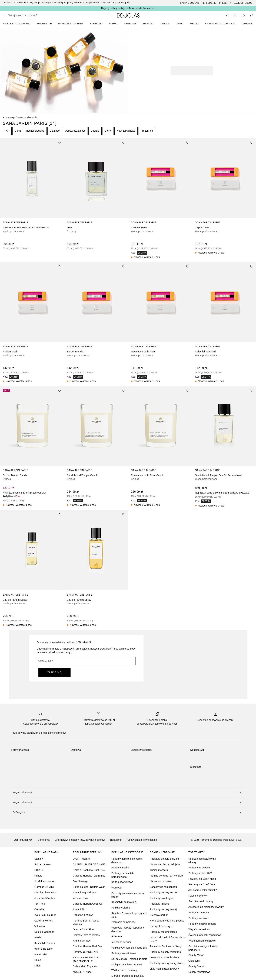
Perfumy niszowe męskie (202, 924)
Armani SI (78, 909)
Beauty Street (196, 966)
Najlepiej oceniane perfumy (127, 965)
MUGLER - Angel (82, 972)
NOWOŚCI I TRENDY (71, 24)
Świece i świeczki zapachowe (205, 935)
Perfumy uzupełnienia (124, 953)
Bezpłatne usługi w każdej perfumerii (203, 948)
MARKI (113, 24)
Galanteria (194, 961)
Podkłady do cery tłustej (163, 909)
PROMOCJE (44, 24)
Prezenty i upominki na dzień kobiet (128, 895)
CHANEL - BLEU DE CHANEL (90, 864)
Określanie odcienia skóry (164, 958)
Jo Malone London (45, 881)
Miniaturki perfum (121, 942)
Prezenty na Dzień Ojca (202, 884)
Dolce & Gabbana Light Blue (89, 870)
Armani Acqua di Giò (84, 893)
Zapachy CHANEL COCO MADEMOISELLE (87, 959)
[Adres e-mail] (86, 661)
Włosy (194, 24)
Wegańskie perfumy (200, 929)
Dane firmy (44, 840)
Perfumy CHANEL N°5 (85, 952)
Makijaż (148, 24)
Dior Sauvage (80, 881)
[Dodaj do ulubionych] (59, 142)
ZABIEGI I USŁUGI (244, 3)
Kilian (37, 966)
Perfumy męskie (120, 868)
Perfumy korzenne (199, 913)
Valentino (40, 926)
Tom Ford (40, 904)
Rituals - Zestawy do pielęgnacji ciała (129, 915)
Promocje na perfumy (123, 922)
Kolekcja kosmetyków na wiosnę (202, 861)
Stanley (39, 859)
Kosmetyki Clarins (44, 943)
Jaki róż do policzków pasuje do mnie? (168, 939)
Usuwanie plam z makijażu (165, 864)
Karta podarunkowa (122, 882)
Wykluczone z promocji (124, 970)
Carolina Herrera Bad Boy (87, 946)
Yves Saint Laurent (45, 915)
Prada (38, 937)
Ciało (179, 24)
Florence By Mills (44, 887)
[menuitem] (19, 24)
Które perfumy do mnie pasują (167, 921)
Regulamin (116, 840)
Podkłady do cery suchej (164, 893)
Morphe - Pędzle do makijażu (128, 976)
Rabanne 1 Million (83, 915)
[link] (32, 194)
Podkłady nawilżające (162, 898)
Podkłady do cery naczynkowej (167, 963)
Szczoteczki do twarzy (201, 901)
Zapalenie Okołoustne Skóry (166, 946)
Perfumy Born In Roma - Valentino (86, 922)
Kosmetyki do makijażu (124, 902)
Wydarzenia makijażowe (202, 941)
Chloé (38, 960)
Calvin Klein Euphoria (85, 966)
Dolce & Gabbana (44, 932)
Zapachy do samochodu (163, 887)
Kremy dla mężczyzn (162, 926)
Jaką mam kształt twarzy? (164, 969)
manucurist (41, 954)
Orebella (39, 909)
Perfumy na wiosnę (199, 868)
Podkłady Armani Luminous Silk (129, 948)
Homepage (9, 118)
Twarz (165, 24)
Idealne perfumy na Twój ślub (166, 876)
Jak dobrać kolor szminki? (203, 890)
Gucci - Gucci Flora (84, 929)
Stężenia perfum (159, 915)
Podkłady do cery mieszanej (166, 952)
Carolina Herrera (44, 921)
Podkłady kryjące (159, 904)
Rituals (38, 876)
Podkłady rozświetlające (163, 932)
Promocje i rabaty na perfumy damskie (128, 929)
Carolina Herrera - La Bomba (89, 876)
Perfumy (130, 24)
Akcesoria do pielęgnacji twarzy (206, 907)
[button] (128, 792)
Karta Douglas (190, 3)
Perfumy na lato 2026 (200, 873)
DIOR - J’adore (81, 859)
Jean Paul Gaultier (45, 898)
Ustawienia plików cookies (142, 840)
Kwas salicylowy (198, 896)
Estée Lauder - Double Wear (89, 887)
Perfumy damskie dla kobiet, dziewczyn (127, 861)
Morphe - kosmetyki (45, 893)
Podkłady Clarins (121, 908)
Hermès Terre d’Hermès (86, 935)
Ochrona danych (23, 840)
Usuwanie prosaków (161, 881)
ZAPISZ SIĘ (54, 672)
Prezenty (225, 3)
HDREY (39, 870)
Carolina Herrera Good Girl (88, 904)
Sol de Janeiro (42, 864)
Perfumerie (209, 3)
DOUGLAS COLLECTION (220, 24)
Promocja (117, 888)
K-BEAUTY (97, 24)
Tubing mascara (159, 870)
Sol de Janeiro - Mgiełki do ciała (129, 959)
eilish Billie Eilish (44, 949)
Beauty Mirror (196, 955)
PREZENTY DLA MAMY (17, 24)
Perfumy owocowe (199, 918)
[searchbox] (34, 15)
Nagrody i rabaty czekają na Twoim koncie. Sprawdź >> (128, 8)
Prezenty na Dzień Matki (202, 879)
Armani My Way (82, 941)
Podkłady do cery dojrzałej (165, 859)
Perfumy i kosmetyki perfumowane (123, 875)
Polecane (117, 936)
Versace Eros (80, 898)
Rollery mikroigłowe (199, 972)
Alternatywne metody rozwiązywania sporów (80, 840)
